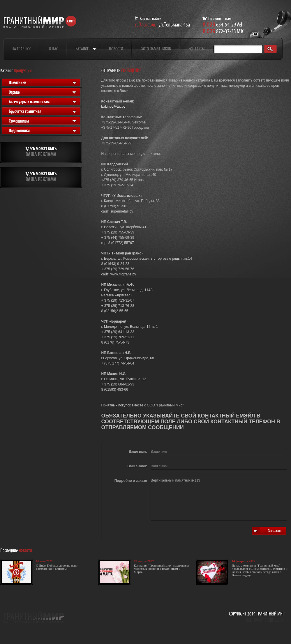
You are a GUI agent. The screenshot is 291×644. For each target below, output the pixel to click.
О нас (53, 49)
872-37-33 (219, 31)
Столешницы (19, 121)
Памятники (17, 83)
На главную (22, 49)
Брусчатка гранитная (25, 111)
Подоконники (19, 131)
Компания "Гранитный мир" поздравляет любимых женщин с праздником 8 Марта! (162, 569)
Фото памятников (156, 49)
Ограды (15, 92)
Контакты (196, 49)
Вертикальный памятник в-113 (219, 499)
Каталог (82, 49)
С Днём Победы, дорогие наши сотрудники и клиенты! (57, 567)
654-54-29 (219, 25)
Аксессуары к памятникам (29, 102)
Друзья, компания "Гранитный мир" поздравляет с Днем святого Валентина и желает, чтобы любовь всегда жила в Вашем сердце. (260, 570)
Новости (116, 49)
